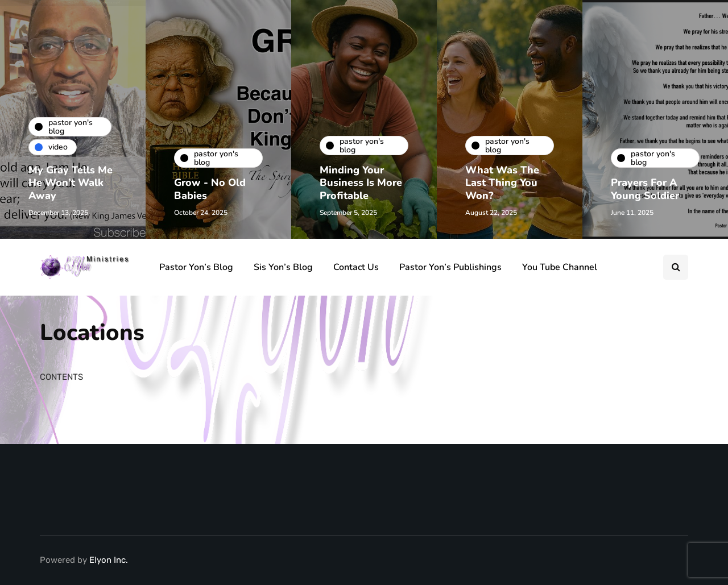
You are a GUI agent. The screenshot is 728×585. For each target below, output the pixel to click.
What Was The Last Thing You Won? (502, 183)
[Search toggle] (676, 267)
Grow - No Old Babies (210, 189)
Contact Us (356, 267)
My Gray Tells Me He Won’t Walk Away (71, 183)
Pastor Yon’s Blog (196, 267)
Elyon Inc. (109, 560)
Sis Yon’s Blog (283, 267)
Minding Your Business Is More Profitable (361, 183)
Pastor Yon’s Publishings (450, 267)
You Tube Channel (560, 267)
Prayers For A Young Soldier (645, 189)
